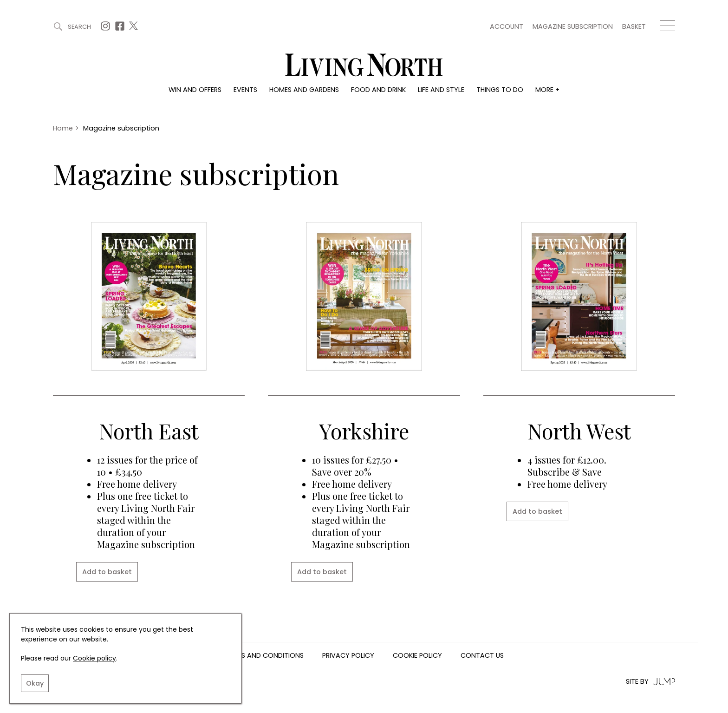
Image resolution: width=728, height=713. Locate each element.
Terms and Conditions (264, 656)
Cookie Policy (417, 656)
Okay (35, 683)
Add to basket (107, 572)
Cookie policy (94, 658)
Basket (634, 26)
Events (245, 90)
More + (547, 90)
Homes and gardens (304, 90)
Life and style (441, 90)
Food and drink (378, 90)
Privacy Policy (348, 656)
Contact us (482, 656)
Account (507, 26)
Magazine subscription (573, 26)
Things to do (500, 90)
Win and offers (195, 90)
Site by (650, 682)
